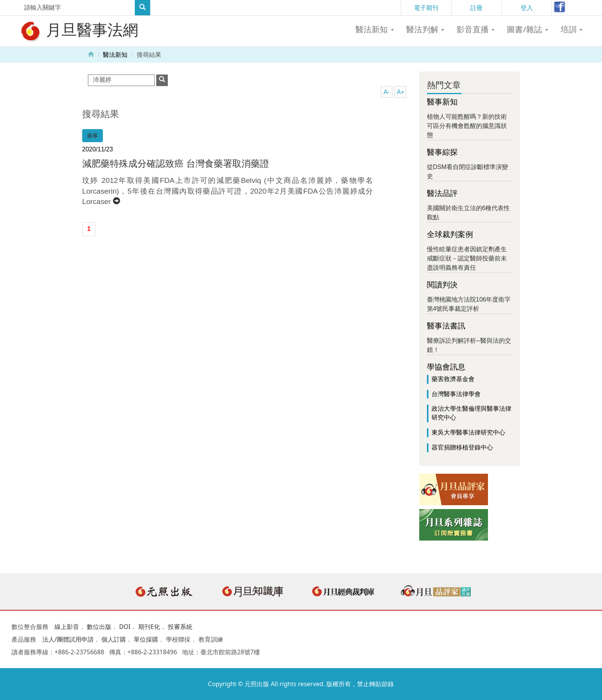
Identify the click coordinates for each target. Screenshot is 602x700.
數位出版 (99, 627)
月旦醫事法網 (79, 31)
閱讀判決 (442, 285)
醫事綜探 (442, 152)
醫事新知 (442, 102)
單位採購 (146, 639)
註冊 (476, 8)
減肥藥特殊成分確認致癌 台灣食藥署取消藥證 (176, 163)
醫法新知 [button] (375, 29)
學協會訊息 (446, 367)
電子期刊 (426, 8)
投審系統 (180, 627)
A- (387, 92)
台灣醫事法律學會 (456, 394)
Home (91, 54)
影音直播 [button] (475, 29)
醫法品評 (442, 193)
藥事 (93, 136)
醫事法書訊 (446, 326)
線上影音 (67, 627)
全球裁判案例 (450, 234)
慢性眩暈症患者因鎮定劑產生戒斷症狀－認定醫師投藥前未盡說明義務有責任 (467, 258)
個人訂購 (114, 639)
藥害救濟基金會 (453, 379)
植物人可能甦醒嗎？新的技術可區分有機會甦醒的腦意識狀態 (467, 126)
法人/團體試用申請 (68, 639)
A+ (400, 92)
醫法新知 (115, 55)
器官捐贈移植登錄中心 (462, 447)
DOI (125, 627)
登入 (527, 8)
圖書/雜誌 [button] (527, 29)
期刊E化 (149, 627)
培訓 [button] (571, 29)
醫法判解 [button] (425, 29)
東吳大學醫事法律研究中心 (468, 432)
